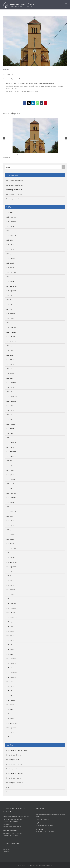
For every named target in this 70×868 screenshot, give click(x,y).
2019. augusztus (11, 567)
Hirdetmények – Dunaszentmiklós (16, 750)
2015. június (10, 732)
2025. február (10, 263)
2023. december (11, 327)
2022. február (10, 429)
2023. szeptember (11, 341)
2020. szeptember (11, 507)
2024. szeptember (11, 286)
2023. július (9, 350)
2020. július (9, 516)
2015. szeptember (11, 723)
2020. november (11, 498)
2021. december (11, 438)
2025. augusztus (11, 235)
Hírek (7, 787)
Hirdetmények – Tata (12, 760)
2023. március (10, 369)
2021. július (9, 461)
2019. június (10, 576)
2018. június (10, 631)
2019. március (10, 590)
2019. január (10, 599)
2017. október (10, 668)
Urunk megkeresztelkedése (13, 155)
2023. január (10, 378)
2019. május (10, 580)
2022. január (10, 433)
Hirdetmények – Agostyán (14, 764)
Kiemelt (8, 792)
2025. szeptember (11, 231)
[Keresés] (63, 167)
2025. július (9, 240)
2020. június (10, 521)
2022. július (9, 406)
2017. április (10, 696)
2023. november (11, 332)
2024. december (11, 272)
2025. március (10, 258)
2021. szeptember (11, 452)
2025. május (10, 249)
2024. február (10, 318)
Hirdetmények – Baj (12, 769)
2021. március (10, 479)
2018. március (10, 645)
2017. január (10, 709)
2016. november (11, 714)
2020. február (10, 539)
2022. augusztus (11, 401)
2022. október (10, 392)
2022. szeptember (11, 396)
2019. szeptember (11, 562)
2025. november (11, 222)
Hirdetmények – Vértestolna (14, 783)
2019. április (10, 585)
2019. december (11, 548)
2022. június (10, 410)
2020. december (11, 493)
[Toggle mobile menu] (66, 4)
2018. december (11, 603)
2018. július (9, 626)
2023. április (10, 364)
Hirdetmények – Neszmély (14, 778)
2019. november (11, 553)
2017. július (9, 682)
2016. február (10, 719)
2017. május (10, 691)
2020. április (10, 530)
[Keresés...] (33, 167)
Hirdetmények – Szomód (13, 755)
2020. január (10, 544)
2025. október (10, 226)
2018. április (10, 640)
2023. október (10, 337)
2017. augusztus (11, 677)
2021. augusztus (11, 456)
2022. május (10, 415)
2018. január (10, 654)
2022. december (11, 383)
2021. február (10, 484)
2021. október (10, 447)
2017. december (11, 659)
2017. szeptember (11, 672)
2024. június (10, 300)
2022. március (10, 424)
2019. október (10, 557)
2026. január (10, 212)
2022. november (11, 387)
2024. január (10, 323)
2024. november (11, 277)
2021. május (10, 470)
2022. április (10, 419)
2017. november (11, 663)
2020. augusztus (11, 511)
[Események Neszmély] (35, 41)
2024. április (10, 309)
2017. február (10, 705)
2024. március (10, 314)
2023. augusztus (11, 346)
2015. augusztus (11, 728)
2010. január (10, 737)
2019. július (9, 571)
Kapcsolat (6, 852)
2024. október (10, 281)
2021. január (10, 488)
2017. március (10, 700)
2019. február (10, 594)
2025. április (10, 254)
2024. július (9, 295)
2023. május (10, 360)
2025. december (11, 217)
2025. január (10, 268)
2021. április (10, 475)
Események (6, 849)
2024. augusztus (11, 291)
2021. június (10, 465)
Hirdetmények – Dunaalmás (14, 773)
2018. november (11, 608)
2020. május (10, 525)
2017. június (10, 686)
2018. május (10, 636)
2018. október (10, 613)
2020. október (10, 502)
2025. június (10, 245)
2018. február (10, 649)
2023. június (10, 355)
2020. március (10, 534)
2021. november (11, 442)
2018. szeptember (11, 617)
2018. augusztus (11, 622)
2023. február (10, 373)
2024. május (10, 304)
